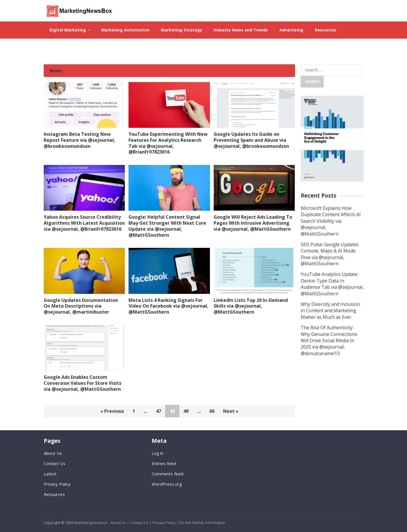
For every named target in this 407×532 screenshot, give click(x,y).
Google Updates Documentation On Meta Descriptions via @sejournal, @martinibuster (81, 306)
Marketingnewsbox (91, 523)
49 (186, 411)
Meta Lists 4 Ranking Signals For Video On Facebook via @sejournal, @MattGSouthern (169, 306)
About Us (59, 47)
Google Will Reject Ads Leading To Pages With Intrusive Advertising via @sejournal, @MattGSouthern (253, 223)
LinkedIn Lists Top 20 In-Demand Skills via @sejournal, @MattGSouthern (251, 306)
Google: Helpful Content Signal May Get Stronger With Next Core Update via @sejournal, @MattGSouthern (167, 226)
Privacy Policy (57, 484)
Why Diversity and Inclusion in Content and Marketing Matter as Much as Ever (330, 311)
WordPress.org (167, 484)
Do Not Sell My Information (202, 523)
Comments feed (168, 474)
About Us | (120, 523)
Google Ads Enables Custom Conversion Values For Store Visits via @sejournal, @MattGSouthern (83, 383)
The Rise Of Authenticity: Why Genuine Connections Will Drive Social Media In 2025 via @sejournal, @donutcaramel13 (329, 340)
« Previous (112, 411)
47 (159, 411)
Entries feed (164, 463)
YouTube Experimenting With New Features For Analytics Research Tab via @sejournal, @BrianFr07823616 (168, 143)
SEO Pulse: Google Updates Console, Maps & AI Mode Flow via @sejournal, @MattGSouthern (330, 254)
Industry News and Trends (241, 30)
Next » (231, 411)
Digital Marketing (68, 30)
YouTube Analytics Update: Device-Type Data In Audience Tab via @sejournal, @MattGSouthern (332, 284)
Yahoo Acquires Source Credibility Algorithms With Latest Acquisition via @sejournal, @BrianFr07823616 (84, 223)
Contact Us (55, 463)
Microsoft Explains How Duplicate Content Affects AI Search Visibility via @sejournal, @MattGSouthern (331, 221)
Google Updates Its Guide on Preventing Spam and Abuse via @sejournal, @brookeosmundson (251, 140)
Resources (326, 30)
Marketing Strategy (182, 30)
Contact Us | (141, 523)
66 (212, 411)
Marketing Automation (125, 30)
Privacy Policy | (165, 523)
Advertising (291, 30)
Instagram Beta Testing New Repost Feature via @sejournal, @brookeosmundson (80, 140)
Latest (50, 474)
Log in (158, 453)
